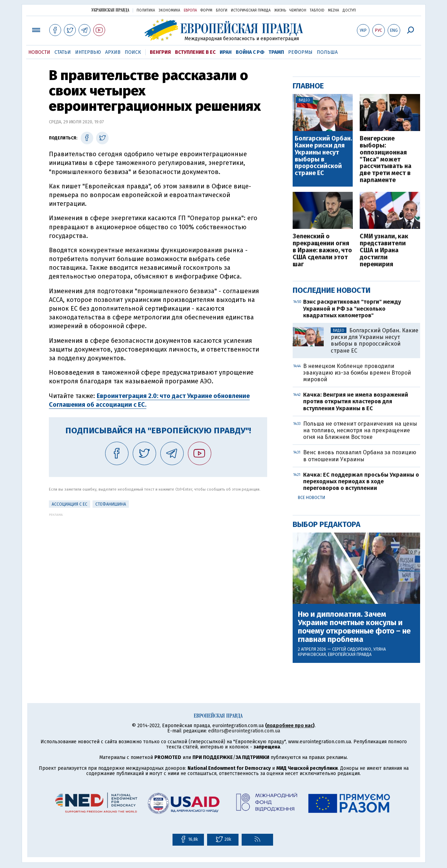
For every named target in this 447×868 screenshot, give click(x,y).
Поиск (133, 52)
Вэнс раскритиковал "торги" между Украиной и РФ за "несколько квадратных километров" (352, 308)
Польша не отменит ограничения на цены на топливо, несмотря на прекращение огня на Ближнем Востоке (360, 430)
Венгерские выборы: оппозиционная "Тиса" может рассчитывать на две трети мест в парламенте (386, 160)
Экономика (169, 10)
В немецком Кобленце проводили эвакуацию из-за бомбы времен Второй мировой (357, 373)
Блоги (222, 10)
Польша (327, 52)
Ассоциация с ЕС (69, 504)
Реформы (300, 52)
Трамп (276, 52)
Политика (146, 10)
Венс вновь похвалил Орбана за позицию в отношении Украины (360, 456)
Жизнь (280, 10)
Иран (226, 52)
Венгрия (160, 52)
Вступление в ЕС (195, 52)
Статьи (63, 52)
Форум (206, 10)
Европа (190, 10)
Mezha (334, 10)
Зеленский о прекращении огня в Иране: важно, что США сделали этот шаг (322, 250)
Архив (113, 52)
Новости (39, 52)
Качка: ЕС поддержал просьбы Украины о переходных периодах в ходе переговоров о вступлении (361, 481)
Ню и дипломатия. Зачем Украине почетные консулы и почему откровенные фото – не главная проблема (354, 627)
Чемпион (298, 10)
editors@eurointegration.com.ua (244, 731)
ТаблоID (317, 10)
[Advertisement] (158, 565)
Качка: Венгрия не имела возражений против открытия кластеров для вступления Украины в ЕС (356, 401)
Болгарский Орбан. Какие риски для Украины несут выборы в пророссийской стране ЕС (323, 156)
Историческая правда (251, 10)
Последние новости (332, 290)
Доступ (349, 10)
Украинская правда (110, 10)
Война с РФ (250, 52)
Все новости (312, 498)
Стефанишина (111, 504)
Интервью (88, 52)
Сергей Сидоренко (352, 649)
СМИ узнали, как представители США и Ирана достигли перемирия (384, 250)
